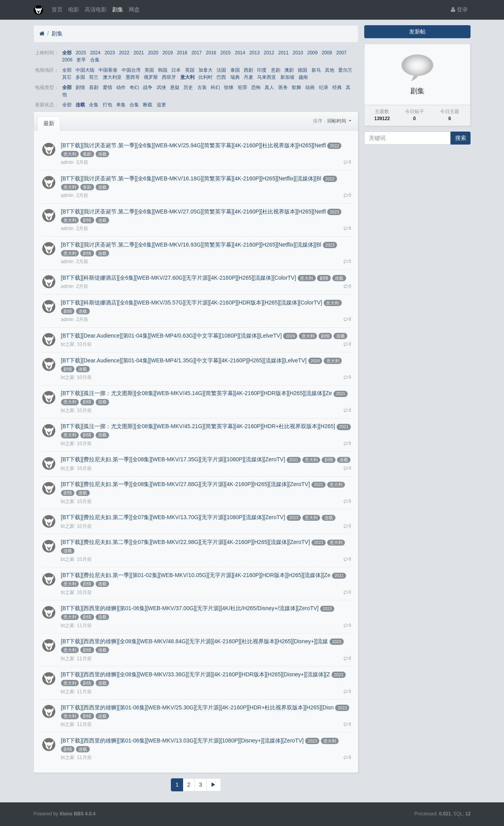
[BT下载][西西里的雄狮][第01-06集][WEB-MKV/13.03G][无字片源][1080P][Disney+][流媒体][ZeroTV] (183, 741)
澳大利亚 (112, 77)
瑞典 (235, 77)
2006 (67, 60)
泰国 (235, 70)
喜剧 (94, 87)
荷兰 (94, 77)
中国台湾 (131, 70)
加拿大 (206, 70)
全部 (67, 53)
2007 (341, 53)
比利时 (206, 77)
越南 (303, 77)
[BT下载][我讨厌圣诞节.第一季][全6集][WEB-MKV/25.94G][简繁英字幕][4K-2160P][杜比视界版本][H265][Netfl (194, 145)
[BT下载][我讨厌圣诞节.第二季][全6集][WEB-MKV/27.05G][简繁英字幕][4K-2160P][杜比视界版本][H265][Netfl (194, 212)
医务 (283, 87)
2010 (298, 53)
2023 (109, 53)
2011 (283, 53)
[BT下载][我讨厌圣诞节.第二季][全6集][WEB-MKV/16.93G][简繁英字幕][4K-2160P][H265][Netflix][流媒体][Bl (191, 245)
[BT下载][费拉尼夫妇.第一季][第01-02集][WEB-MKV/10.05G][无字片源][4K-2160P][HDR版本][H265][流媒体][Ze (196, 575)
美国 (149, 70)
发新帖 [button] (417, 32)
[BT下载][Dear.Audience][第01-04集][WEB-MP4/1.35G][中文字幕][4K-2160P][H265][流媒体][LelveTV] (184, 360)
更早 (81, 60)
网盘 (134, 9)
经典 (337, 87)
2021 (139, 53)
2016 (211, 53)
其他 (330, 70)
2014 (240, 53)
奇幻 (134, 87)
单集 (121, 105)
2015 (226, 53)
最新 (49, 123)
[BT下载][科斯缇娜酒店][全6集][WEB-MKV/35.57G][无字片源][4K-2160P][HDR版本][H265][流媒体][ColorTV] (192, 303)
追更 (161, 105)
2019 (167, 53)
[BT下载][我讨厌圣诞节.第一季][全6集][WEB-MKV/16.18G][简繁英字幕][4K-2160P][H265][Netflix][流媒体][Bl (191, 178)
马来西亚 (267, 77)
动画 (310, 87)
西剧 (248, 70)
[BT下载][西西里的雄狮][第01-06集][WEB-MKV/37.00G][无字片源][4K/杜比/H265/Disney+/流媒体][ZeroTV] (190, 608)
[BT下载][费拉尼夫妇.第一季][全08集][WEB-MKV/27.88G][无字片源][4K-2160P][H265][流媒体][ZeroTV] (185, 484)
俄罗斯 (151, 77)
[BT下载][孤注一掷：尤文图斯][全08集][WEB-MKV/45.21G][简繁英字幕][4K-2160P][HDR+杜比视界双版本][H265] (198, 426)
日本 (176, 70)
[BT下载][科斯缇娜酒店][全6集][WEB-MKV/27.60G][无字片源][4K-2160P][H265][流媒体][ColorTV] (179, 278)
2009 (312, 53)
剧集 (118, 9)
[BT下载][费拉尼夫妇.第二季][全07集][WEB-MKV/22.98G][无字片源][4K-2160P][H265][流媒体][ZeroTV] (185, 542)
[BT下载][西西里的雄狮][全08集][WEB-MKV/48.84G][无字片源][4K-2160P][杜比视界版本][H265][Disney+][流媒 (195, 641)
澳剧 (289, 70)
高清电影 (96, 9)
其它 (67, 77)
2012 (269, 53)
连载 (80, 105)
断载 (148, 105)
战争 (148, 87)
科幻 (215, 87)
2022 (124, 53)
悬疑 (175, 87)
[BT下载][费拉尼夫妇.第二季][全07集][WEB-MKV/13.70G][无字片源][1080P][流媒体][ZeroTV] (173, 517)
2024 (95, 53)
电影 (74, 9)
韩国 (163, 70)
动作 (121, 87)
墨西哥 (133, 77)
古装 (202, 87)
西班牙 (169, 77)
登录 (459, 9)
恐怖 (256, 87)
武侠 (161, 87)
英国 (190, 70)
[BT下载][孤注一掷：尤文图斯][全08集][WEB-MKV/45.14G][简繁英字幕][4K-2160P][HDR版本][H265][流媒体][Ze (196, 393)
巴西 (221, 77)
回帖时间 (337, 121)
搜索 (461, 138)
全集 (94, 105)
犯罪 (243, 87)
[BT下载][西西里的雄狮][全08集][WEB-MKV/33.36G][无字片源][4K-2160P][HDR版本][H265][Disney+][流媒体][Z (195, 674)
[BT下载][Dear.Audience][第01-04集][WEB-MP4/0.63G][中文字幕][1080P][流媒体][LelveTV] (171, 336)
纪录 (324, 87)
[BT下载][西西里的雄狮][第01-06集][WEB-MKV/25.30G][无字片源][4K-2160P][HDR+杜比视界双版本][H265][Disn (197, 707)
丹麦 (248, 77)
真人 (269, 87)
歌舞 (296, 87)
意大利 (187, 77)
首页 (57, 9)
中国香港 (108, 70)
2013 (254, 53)
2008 (327, 53)
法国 (221, 70)
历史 (188, 87)
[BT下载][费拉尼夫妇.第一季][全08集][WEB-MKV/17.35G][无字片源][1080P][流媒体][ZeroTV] (173, 459)
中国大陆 (85, 70)
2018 (182, 53)
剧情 (80, 87)
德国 (302, 70)
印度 (262, 70)
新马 (316, 70)
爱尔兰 (345, 70)
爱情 (107, 87)
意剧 (276, 70)
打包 (107, 105)
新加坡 (287, 77)
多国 (80, 77)
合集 (95, 60)
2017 (196, 53)
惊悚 (229, 87)
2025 (81, 53)
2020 (153, 53)
